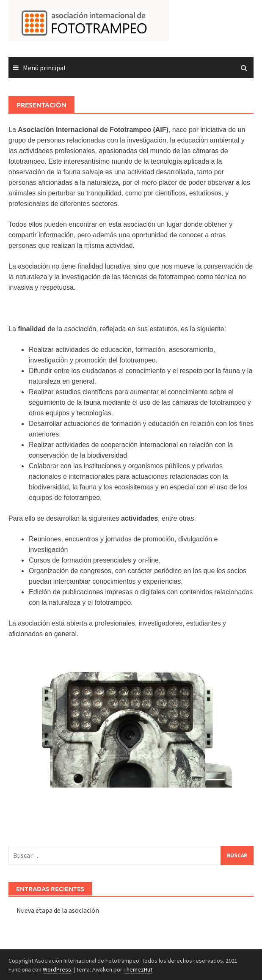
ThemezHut (138, 969)
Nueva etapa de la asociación (58, 910)
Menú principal (44, 68)
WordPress (57, 969)
